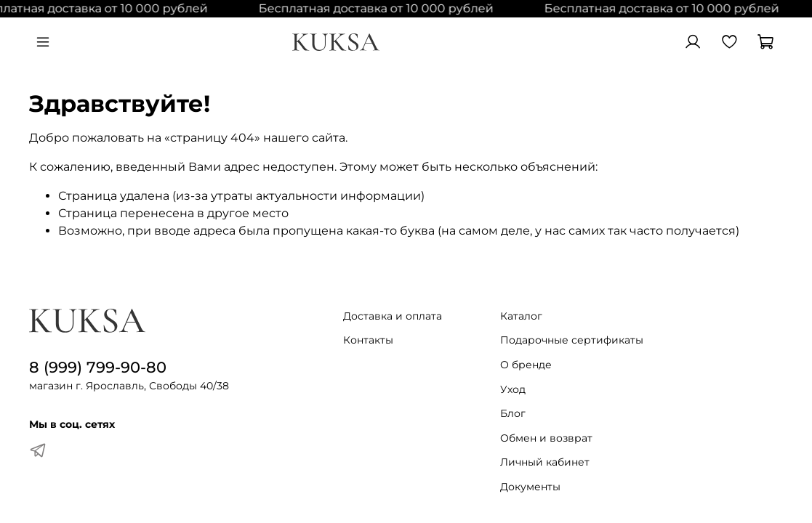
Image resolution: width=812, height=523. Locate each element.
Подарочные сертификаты (572, 340)
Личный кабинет (545, 462)
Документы (530, 487)
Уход (513, 389)
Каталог (521, 316)
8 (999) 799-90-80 (98, 367)
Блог (513, 413)
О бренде (526, 365)
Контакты (368, 340)
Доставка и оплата (393, 316)
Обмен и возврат (546, 438)
